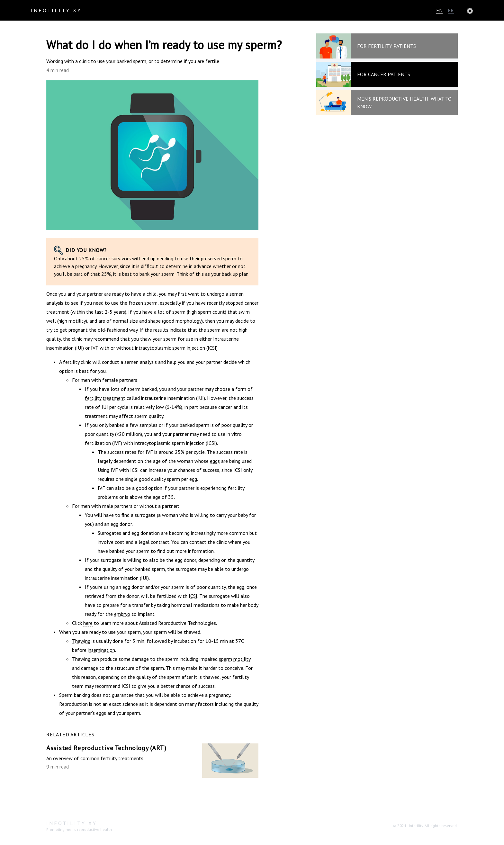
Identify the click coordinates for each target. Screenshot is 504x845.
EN (439, 10)
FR (451, 10)
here (88, 623)
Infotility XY (56, 10)
